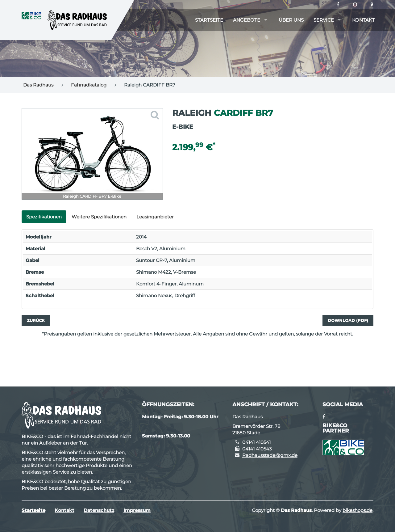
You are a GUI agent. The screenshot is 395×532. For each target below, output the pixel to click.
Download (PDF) (348, 320)
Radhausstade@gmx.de (270, 455)
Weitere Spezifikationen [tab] (99, 217)
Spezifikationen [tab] (44, 217)
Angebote (247, 20)
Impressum (137, 510)
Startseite (209, 20)
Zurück (36, 320)
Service (324, 20)
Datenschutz (99, 510)
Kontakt (364, 20)
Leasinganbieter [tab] (155, 217)
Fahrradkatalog (89, 85)
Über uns (291, 20)
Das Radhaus (38, 85)
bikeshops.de (358, 510)
